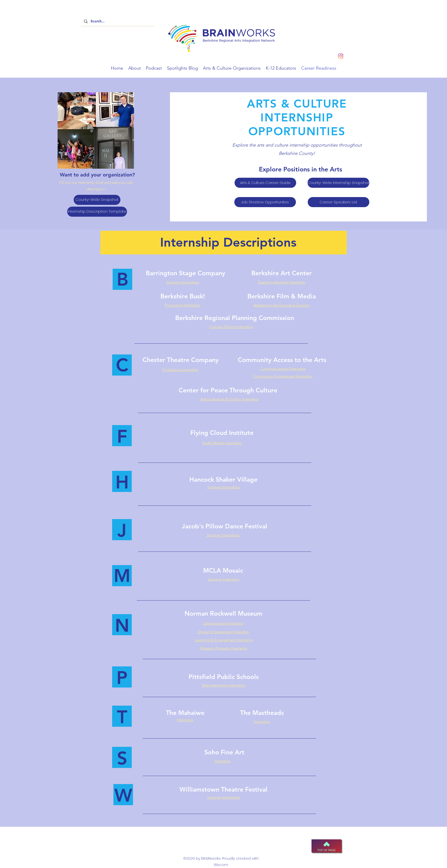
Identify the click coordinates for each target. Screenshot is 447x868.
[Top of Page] (326, 846)
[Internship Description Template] (97, 212)
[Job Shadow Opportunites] (265, 202)
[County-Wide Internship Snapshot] (338, 183)
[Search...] (117, 21)
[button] (135, 68)
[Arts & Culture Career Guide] (265, 183)
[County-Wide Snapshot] (97, 200)
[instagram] (341, 56)
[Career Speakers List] (339, 202)
